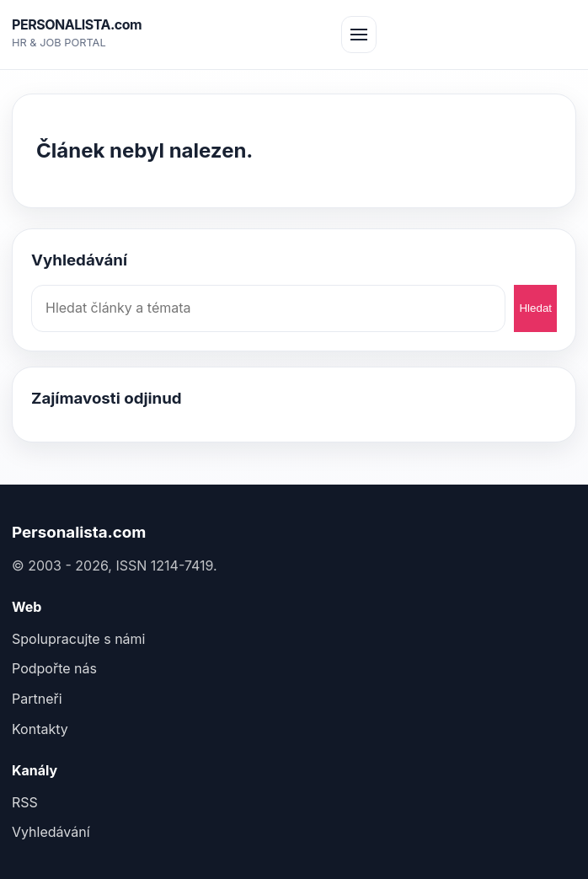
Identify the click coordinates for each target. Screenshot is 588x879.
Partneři (37, 699)
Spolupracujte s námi (78, 639)
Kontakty (40, 729)
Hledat (535, 308)
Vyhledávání (51, 832)
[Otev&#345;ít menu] (359, 35)
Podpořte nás (54, 668)
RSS (25, 802)
